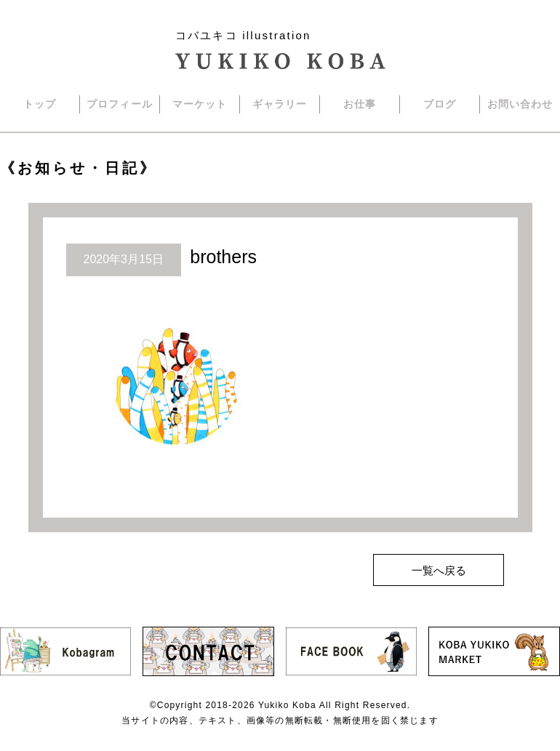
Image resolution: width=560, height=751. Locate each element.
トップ (40, 104)
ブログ (440, 104)
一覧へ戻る (439, 570)
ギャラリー (280, 104)
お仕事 (360, 104)
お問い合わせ (520, 104)
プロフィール (120, 104)
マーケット (200, 104)
